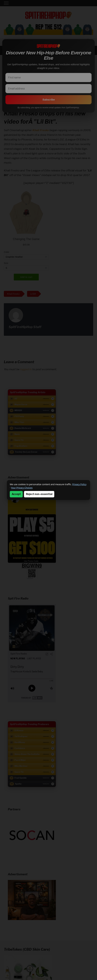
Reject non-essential (39, 494)
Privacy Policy (79, 484)
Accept (16, 494)
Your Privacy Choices (22, 488)
